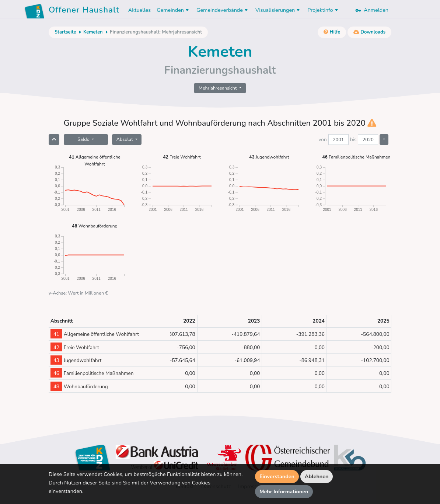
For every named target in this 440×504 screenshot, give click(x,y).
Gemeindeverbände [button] (223, 10)
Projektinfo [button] (323, 10)
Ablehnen (317, 476)
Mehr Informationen (284, 491)
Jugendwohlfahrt (269, 157)
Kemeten (93, 32)
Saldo (84, 139)
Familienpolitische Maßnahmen (356, 157)
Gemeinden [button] (174, 10)
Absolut (125, 139)
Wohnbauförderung (95, 226)
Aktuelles (139, 10)
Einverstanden (277, 476)
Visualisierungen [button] (278, 10)
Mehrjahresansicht (218, 88)
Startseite (65, 32)
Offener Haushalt (84, 11)
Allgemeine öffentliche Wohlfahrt (95, 160)
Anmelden (372, 10)
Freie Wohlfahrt (182, 157)
